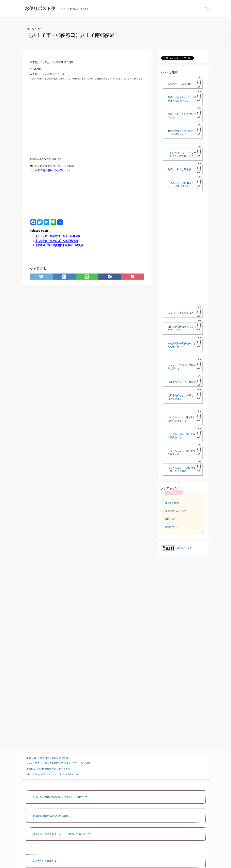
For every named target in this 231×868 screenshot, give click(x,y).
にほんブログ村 (177, 548)
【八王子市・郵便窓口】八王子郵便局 (56, 241)
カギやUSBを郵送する (45, 861)
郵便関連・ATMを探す (176, 511)
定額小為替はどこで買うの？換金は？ (181, 397)
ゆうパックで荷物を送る (181, 313)
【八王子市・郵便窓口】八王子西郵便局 (58, 236)
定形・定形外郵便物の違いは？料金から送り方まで (60, 797)
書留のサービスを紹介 (179, 84)
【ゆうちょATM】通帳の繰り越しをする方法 (181, 469)
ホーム (30, 29)
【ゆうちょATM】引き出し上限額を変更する (181, 419)
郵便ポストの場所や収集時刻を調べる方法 (48, 769)
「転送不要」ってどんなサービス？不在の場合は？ (182, 154)
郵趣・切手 (170, 519)
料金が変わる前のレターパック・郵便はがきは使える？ (63, 834)
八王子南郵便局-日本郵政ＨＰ (52, 170)
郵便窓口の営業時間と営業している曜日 (47, 758)
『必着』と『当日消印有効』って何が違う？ (181, 185)
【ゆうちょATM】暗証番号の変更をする (181, 436)
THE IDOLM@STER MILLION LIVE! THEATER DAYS (52, 774)
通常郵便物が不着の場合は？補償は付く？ (181, 133)
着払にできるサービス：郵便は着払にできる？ (182, 99)
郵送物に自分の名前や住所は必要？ (52, 816)
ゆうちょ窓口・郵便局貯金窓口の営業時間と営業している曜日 (59, 763)
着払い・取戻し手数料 (179, 169)
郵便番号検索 (172, 503)
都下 (40, 29)
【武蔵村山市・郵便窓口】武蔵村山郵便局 (59, 245)
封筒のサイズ (172, 527)
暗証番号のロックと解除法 (182, 382)
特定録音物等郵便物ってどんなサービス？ (182, 345)
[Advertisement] (61, 199)
